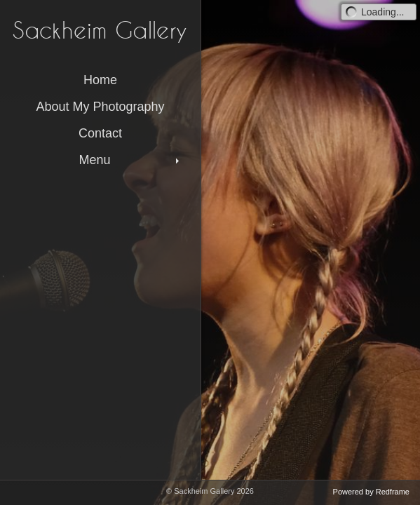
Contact (100, 133)
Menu (130, 160)
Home (100, 80)
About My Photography (100, 107)
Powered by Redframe (371, 492)
